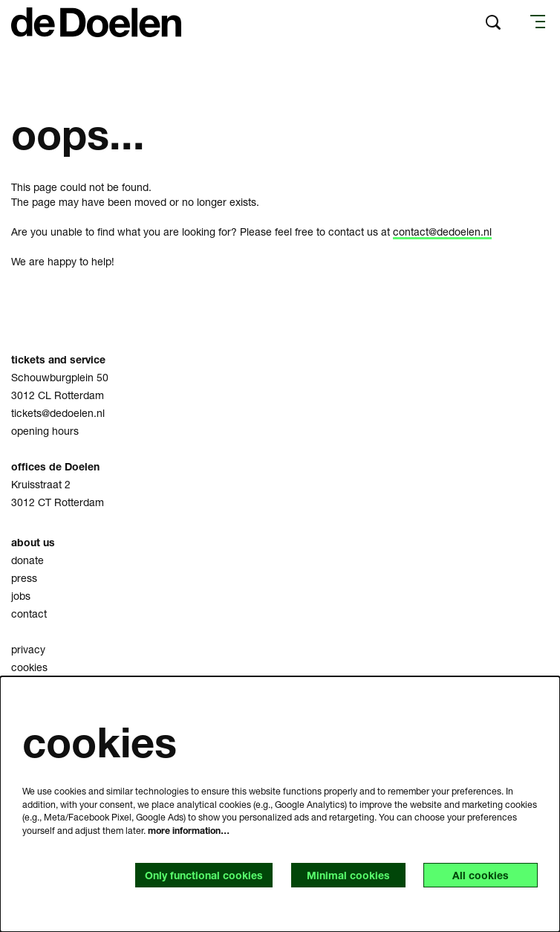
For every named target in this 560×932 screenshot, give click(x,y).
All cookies (481, 875)
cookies (29, 667)
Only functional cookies (204, 875)
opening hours (45, 431)
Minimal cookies (348, 875)
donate (27, 560)
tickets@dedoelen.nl (58, 413)
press (24, 578)
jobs (21, 596)
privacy (28, 649)
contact (29, 614)
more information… (189, 831)
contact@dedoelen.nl (442, 232)
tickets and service (58, 359)
